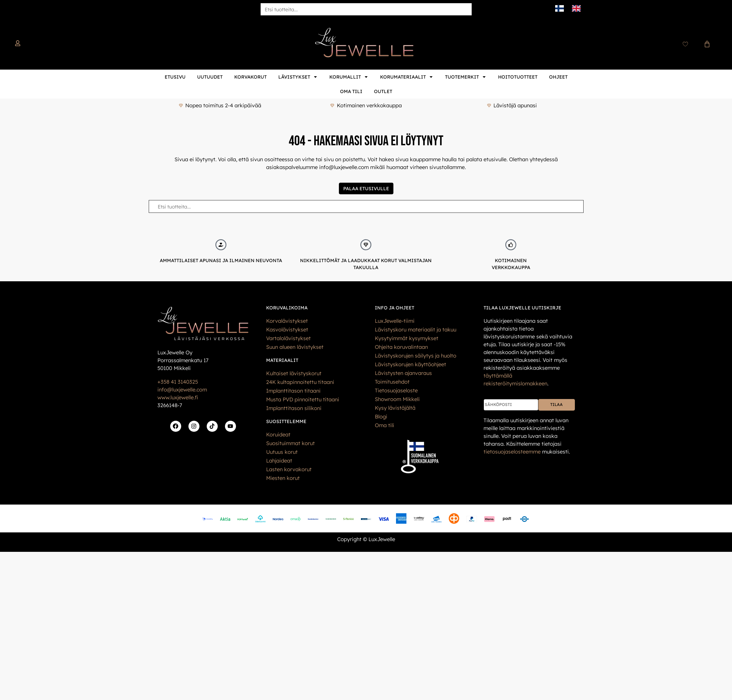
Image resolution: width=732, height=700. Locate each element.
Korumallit (349, 77)
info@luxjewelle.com (182, 390)
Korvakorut (250, 77)
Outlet (383, 91)
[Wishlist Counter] (685, 44)
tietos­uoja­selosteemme (512, 452)
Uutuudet (210, 77)
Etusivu (175, 77)
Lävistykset (298, 77)
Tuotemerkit (466, 77)
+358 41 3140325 (178, 382)
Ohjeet (558, 77)
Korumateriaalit (407, 77)
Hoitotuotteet (518, 77)
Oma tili (351, 91)
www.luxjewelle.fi (178, 397)
